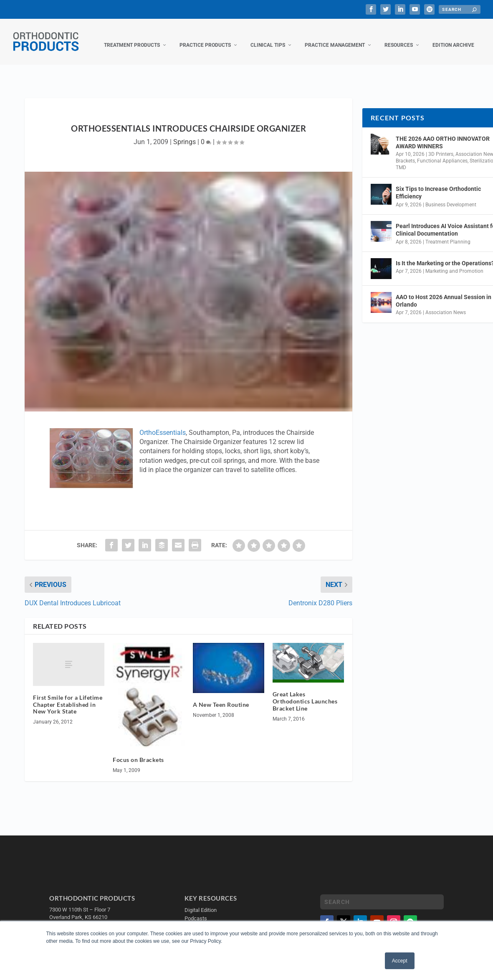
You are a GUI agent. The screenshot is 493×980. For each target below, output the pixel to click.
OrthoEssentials (163, 424)
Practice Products (205, 37)
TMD (401, 159)
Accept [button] (400, 961)
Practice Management (335, 37)
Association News (446, 304)
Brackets (405, 152)
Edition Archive (453, 37)
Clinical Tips (268, 37)
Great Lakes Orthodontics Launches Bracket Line (305, 693)
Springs (185, 133)
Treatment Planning (448, 233)
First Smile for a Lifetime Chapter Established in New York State (68, 696)
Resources (399, 37)
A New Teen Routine (221, 696)
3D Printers (441, 146)
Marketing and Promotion (454, 263)
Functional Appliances (442, 152)
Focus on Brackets (138, 751)
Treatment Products (132, 37)
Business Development (451, 196)
